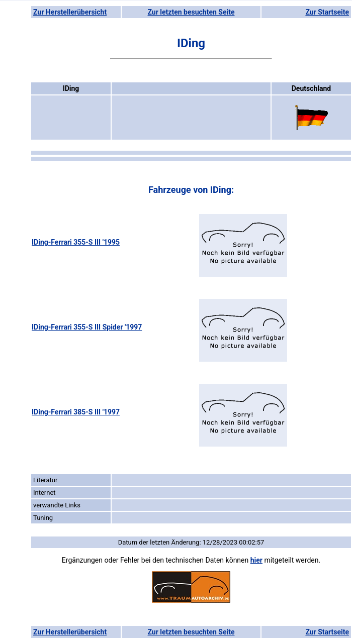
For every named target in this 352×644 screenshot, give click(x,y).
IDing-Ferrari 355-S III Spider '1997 (87, 327)
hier (256, 560)
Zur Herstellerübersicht (70, 12)
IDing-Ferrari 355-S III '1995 (76, 242)
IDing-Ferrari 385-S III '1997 (76, 412)
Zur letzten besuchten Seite (191, 12)
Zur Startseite (327, 12)
